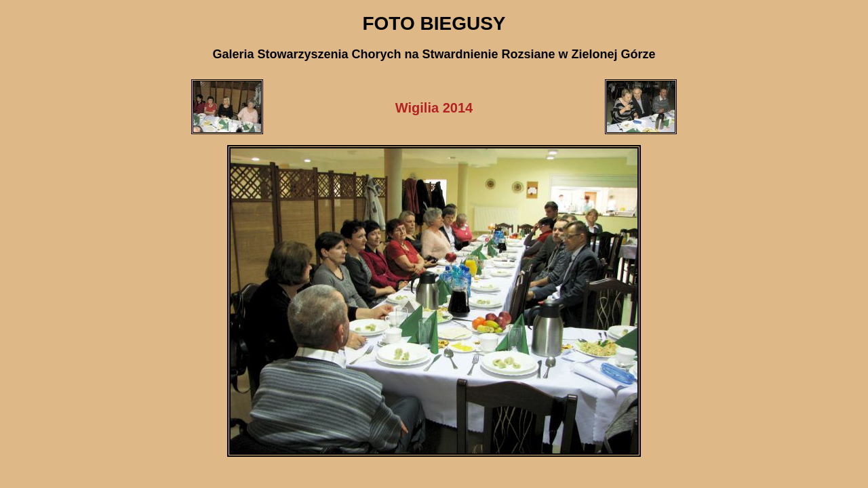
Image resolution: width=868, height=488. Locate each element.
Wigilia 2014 (434, 108)
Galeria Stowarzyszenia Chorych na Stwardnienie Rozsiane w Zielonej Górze (434, 54)
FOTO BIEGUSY (434, 23)
